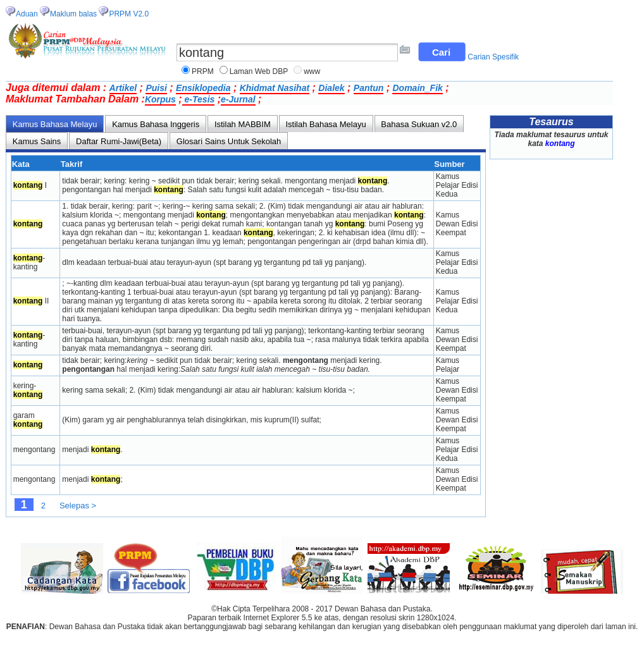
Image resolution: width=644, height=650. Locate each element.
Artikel (123, 88)
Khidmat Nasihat (275, 88)
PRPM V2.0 (129, 14)
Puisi (156, 88)
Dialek (331, 88)
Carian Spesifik (493, 57)
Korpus (160, 99)
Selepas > (78, 506)
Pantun (368, 88)
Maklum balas (73, 14)
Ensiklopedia (203, 88)
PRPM (203, 71)
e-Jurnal (238, 99)
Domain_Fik (417, 88)
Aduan (27, 14)
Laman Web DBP (259, 71)
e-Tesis (199, 99)
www (312, 71)
